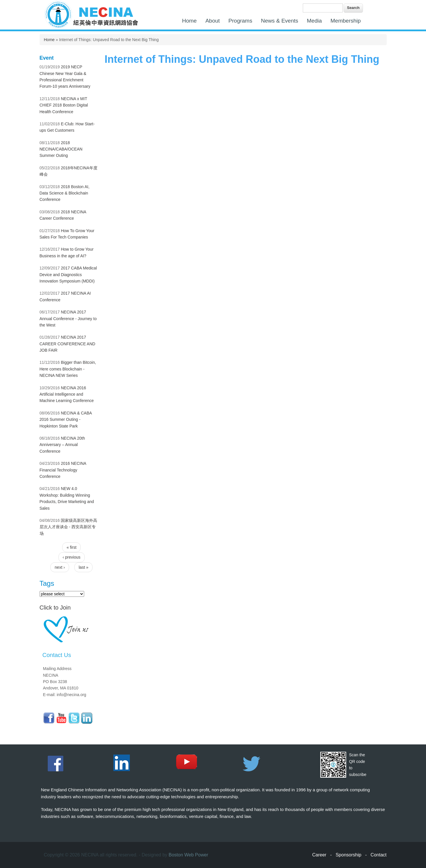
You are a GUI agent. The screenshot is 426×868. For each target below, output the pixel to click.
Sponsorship (348, 855)
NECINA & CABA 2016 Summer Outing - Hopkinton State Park (66, 420)
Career (319, 855)
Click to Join (55, 608)
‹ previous (72, 557)
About (213, 21)
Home (190, 21)
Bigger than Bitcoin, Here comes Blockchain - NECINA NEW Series (68, 369)
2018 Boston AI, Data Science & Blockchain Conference (65, 193)
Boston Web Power (188, 855)
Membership (346, 21)
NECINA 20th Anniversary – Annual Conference (62, 445)
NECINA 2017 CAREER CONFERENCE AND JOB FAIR (68, 344)
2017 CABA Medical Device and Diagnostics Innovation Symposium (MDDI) (68, 275)
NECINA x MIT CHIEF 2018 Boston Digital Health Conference (64, 105)
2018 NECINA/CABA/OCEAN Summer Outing (61, 149)
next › (60, 567)
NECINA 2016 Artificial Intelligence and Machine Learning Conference (67, 394)
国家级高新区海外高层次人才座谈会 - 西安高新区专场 (69, 527)
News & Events (280, 21)
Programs (240, 21)
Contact (378, 855)
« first (71, 547)
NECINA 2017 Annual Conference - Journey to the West (68, 319)
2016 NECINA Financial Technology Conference (63, 470)
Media (314, 21)
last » (83, 567)
